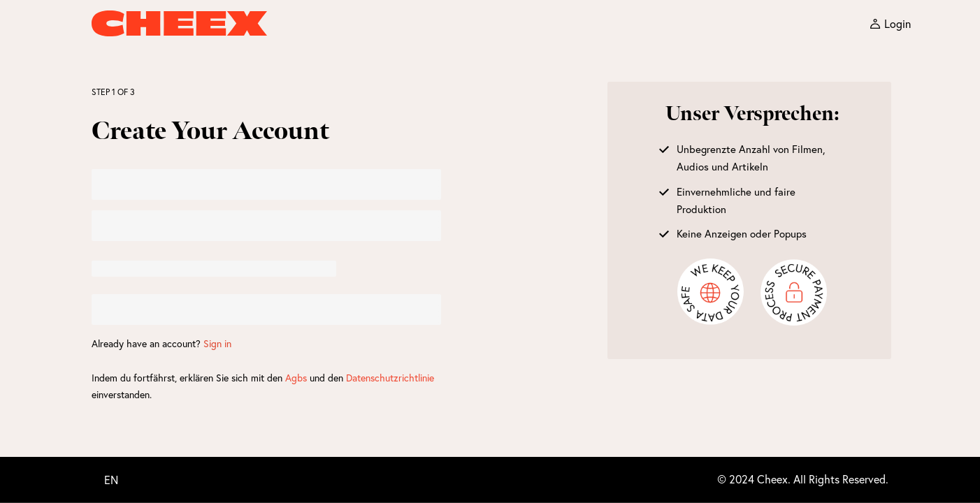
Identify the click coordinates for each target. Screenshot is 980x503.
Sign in (217, 343)
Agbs (296, 378)
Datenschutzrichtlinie (390, 378)
